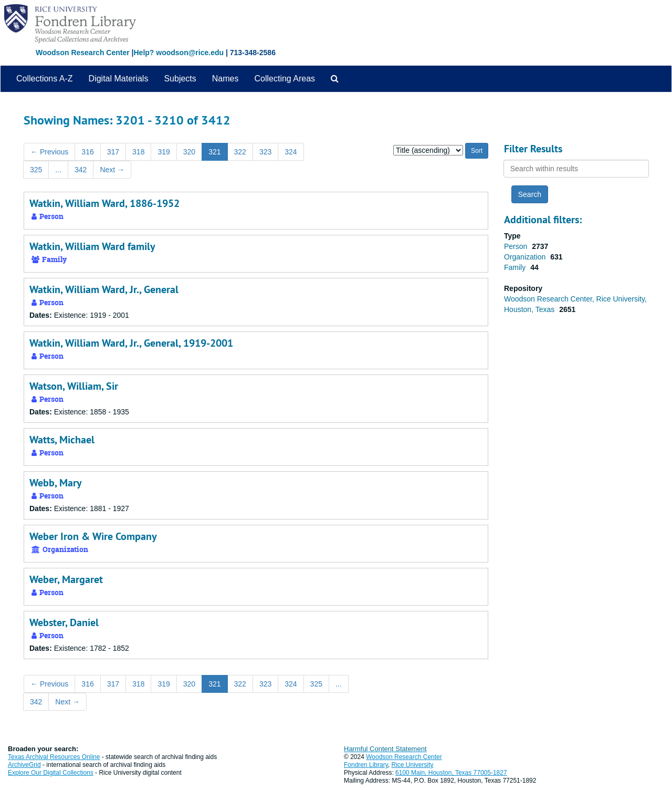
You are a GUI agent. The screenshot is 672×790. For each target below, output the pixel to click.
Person (517, 246)
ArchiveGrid (24, 765)
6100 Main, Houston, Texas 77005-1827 (451, 773)
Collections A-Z (45, 79)
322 (240, 152)
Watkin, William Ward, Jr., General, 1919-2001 (131, 343)
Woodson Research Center (83, 53)
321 (214, 152)
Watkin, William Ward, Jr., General (104, 289)
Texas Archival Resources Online (54, 757)
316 (87, 152)
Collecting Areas (285, 79)
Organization (526, 257)
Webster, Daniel (64, 622)
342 (81, 170)
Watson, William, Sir (74, 386)
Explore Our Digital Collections (51, 773)
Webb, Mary (56, 483)
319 (164, 152)
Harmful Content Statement (385, 749)
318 (138, 152)
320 (189, 152)
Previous (49, 152)
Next (112, 170)
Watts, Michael (62, 440)
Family (516, 267)
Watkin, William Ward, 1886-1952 (104, 203)
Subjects (180, 79)
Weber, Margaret (66, 579)
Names (225, 79)
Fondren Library (366, 765)
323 (265, 152)
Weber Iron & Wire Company (93, 536)
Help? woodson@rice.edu (178, 53)
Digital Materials (119, 79)
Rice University (413, 765)
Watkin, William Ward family (92, 246)
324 (291, 152)
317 (113, 152)
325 (36, 170)
